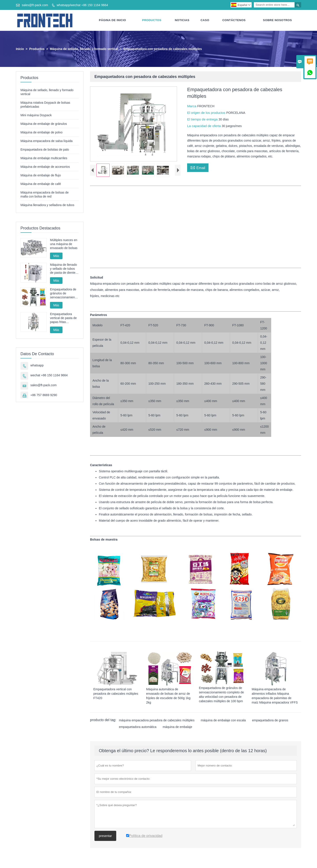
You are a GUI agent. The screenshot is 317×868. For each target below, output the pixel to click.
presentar (105, 836)
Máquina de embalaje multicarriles (44, 158)
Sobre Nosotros (277, 20)
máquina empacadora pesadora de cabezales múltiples (157, 720)
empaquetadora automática (138, 727)
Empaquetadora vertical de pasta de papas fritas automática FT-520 (63, 318)
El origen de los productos (207, 113)
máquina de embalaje (177, 727)
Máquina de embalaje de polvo (41, 133)
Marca (192, 106)
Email (198, 168)
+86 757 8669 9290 (44, 395)
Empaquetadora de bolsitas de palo (45, 150)
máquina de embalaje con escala (223, 720)
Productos (152, 20)
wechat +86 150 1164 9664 (49, 375)
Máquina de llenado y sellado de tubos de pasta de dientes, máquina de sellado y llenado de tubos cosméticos (64, 269)
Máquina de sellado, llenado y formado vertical (84, 49)
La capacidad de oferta (204, 126)
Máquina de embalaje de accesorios (45, 167)
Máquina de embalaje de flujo (41, 175)
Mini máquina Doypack (36, 115)
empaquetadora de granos (270, 720)
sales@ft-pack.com (35, 5)
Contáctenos (234, 20)
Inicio (20, 49)
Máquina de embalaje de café (41, 184)
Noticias (182, 20)
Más (56, 256)
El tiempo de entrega (203, 119)
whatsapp (37, 366)
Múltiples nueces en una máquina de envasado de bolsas (64, 244)
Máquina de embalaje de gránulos (44, 124)
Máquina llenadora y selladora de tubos (47, 205)
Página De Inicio (112, 20)
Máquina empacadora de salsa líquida (47, 141)
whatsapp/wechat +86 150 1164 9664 (82, 5)
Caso (205, 20)
